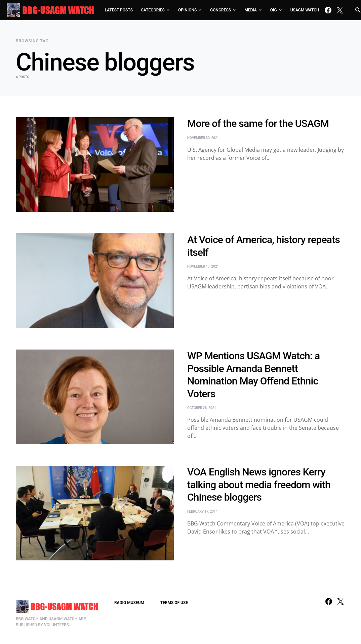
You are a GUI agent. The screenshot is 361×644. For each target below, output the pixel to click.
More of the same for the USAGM (258, 123)
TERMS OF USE (174, 603)
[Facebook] (328, 10)
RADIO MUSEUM (129, 603)
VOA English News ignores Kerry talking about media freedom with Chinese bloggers (259, 485)
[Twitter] (340, 10)
